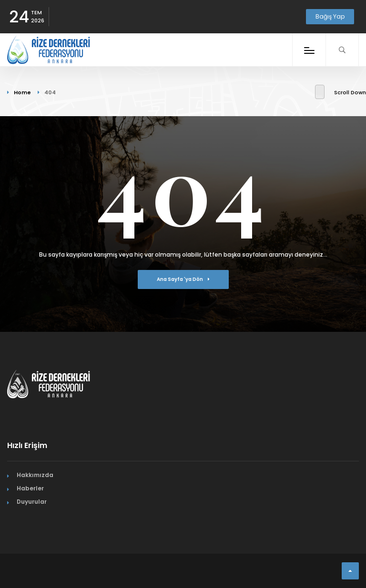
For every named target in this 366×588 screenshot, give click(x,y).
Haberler (30, 488)
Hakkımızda (35, 475)
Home (22, 92)
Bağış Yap (330, 16)
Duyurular (32, 502)
